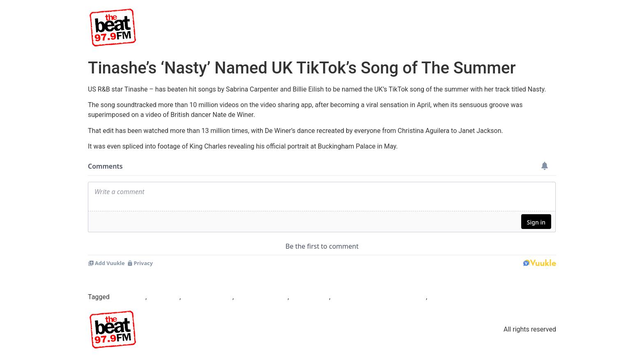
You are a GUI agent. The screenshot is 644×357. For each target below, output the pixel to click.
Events (460, 27)
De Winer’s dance (207, 297)
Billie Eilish (164, 297)
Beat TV (350, 27)
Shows (384, 27)
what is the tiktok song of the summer (484, 297)
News (490, 27)
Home (318, 27)
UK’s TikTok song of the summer (379, 297)
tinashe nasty (310, 297)
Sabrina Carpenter (261, 297)
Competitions (530, 27)
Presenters (422, 27)
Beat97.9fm (128, 297)
